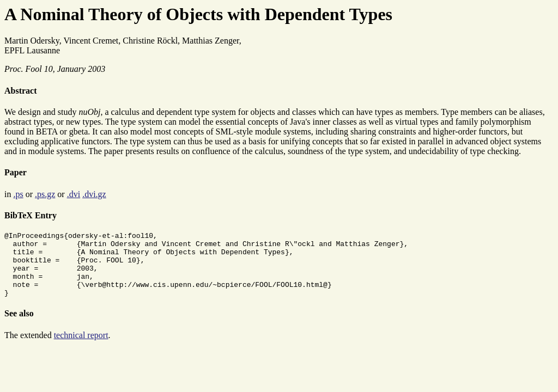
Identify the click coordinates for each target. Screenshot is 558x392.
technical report (81, 348)
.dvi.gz (94, 194)
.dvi (74, 194)
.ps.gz (45, 194)
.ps (18, 194)
